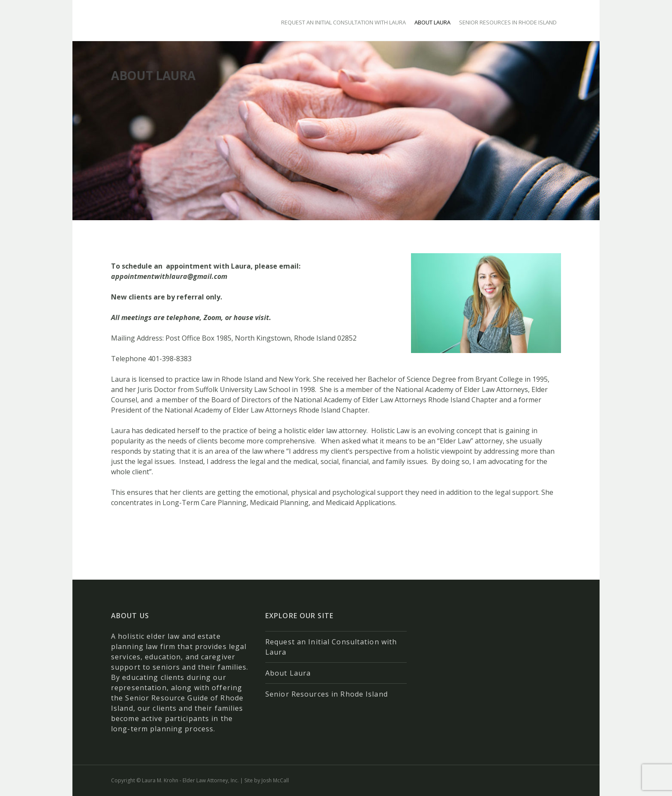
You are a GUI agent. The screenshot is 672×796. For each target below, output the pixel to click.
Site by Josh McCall (267, 780)
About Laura (432, 22)
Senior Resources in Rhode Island (508, 22)
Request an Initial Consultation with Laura (343, 22)
